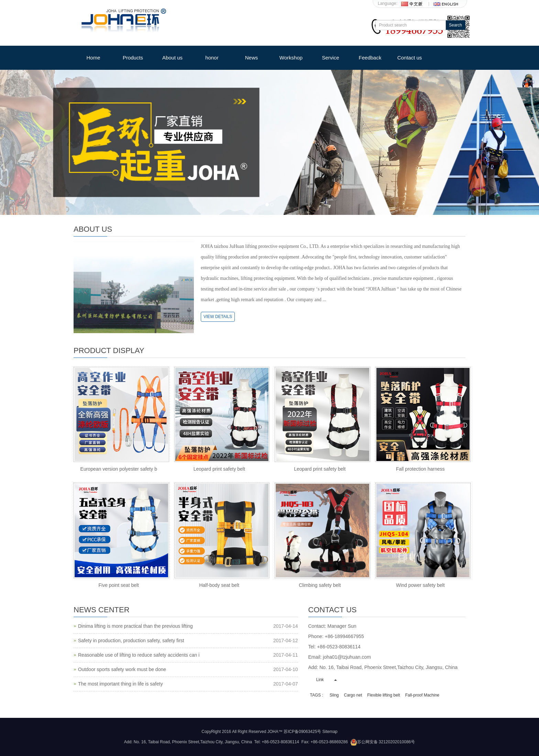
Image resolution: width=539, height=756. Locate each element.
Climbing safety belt (320, 585)
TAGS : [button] (317, 695)
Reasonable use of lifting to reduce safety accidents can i (139, 655)
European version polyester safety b (119, 469)
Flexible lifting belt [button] (383, 695)
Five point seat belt (119, 585)
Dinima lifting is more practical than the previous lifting (135, 626)
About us (172, 58)
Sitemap (330, 732)
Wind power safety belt (420, 585)
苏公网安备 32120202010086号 (383, 742)
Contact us (410, 58)
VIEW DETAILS (218, 317)
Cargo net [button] (353, 695)
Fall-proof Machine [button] (422, 695)
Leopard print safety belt (219, 469)
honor (212, 58)
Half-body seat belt (219, 585)
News (252, 58)
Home (93, 58)
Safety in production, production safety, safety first (131, 640)
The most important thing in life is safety (120, 684)
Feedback (370, 58)
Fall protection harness (420, 469)
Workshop (291, 58)
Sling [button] (334, 695)
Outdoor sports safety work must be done (122, 669)
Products (133, 58)
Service (330, 58)
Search (455, 25)
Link (320, 680)
